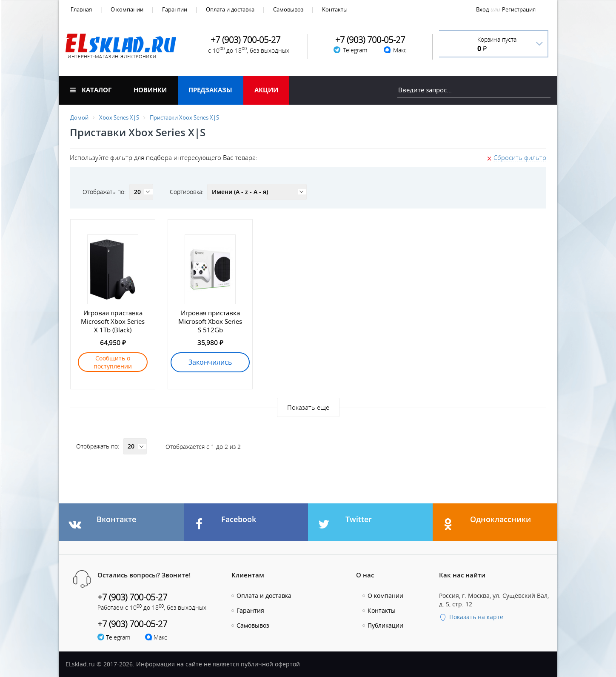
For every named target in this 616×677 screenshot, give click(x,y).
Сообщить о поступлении (113, 362)
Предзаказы (210, 90)
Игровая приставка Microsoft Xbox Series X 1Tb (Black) (113, 321)
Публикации (385, 625)
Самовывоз (288, 9)
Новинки (150, 90)
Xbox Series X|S (119, 117)
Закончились (210, 362)
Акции (266, 90)
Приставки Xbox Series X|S (184, 117)
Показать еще (308, 407)
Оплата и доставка (230, 9)
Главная (81, 9)
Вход (482, 9)
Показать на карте (471, 617)
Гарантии (175, 9)
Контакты (335, 9)
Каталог (91, 90)
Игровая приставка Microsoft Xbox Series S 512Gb (210, 321)
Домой (79, 117)
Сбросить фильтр (520, 157)
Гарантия (250, 610)
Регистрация (519, 9)
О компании (127, 9)
